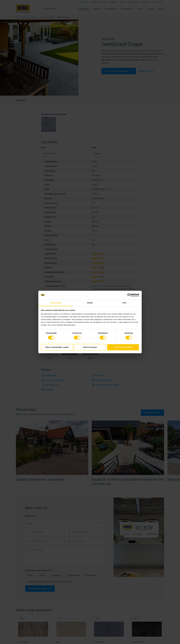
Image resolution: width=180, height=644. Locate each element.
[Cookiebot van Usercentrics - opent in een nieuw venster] (129, 295)
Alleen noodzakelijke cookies (57, 347)
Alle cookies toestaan (123, 347)
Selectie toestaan (90, 347)
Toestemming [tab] (56, 303)
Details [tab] (90, 303)
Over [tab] (124, 303)
